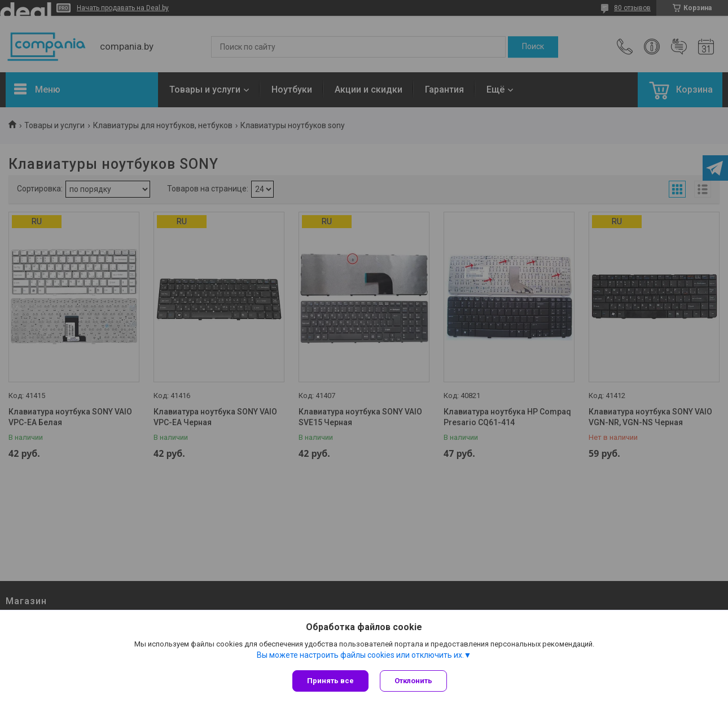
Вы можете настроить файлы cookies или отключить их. (360, 655)
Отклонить (413, 681)
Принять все (330, 681)
